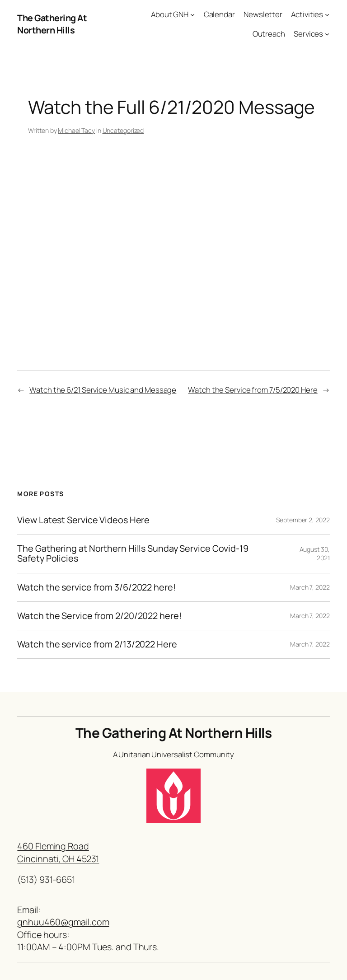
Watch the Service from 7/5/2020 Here (253, 390)
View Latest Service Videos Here (83, 520)
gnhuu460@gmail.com (63, 922)
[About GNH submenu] (192, 14)
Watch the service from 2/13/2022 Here (97, 644)
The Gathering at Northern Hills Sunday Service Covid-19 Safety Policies (133, 553)
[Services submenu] (327, 34)
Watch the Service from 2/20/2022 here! (99, 616)
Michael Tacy (76, 130)
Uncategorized (123, 130)
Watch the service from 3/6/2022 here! (96, 587)
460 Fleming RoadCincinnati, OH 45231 (58, 852)
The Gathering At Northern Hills (52, 24)
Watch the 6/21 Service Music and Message (103, 390)
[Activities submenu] (327, 14)
